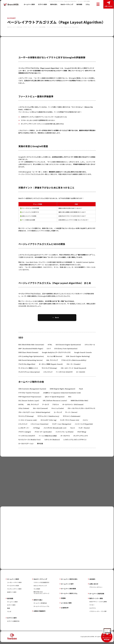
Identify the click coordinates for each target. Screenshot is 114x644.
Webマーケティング (67, 4)
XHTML (21, 406)
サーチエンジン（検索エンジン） (28, 370)
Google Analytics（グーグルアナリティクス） (56, 354)
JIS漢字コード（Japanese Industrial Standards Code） (62, 394)
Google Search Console (83, 354)
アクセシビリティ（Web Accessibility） (74, 362)
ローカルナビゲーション (26, 445)
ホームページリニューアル (41, 608)
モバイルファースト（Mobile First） (30, 441)
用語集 (63, 600)
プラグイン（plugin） (25, 433)
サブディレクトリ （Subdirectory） (48, 418)
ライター (92, 607)
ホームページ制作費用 (69, 590)
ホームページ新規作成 (40, 605)
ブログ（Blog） (82, 433)
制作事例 (79, 4)
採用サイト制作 (12, 594)
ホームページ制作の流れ (69, 581)
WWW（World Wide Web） (80, 402)
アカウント (56, 406)
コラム (88, 4)
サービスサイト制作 (13, 587)
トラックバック (48, 374)
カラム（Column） (24, 410)
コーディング (58, 414)
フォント (73, 429)
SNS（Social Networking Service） (31, 362)
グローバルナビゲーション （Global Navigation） (34, 414)
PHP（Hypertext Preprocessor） (30, 398)
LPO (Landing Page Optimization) (31, 358)
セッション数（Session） (55, 358)
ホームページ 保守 (67, 586)
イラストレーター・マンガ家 (98, 613)
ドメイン (85, 422)
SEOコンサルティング (40, 587)
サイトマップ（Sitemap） (49, 370)
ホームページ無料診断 (107, 639)
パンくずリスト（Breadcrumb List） (55, 429)
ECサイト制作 (43, 4)
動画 (9, 610)
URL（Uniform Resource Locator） (55, 402)
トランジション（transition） (40, 426)
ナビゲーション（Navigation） (62, 426)
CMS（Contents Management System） (32, 390)
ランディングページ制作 (14, 591)
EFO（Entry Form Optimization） (66, 350)
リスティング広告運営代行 (41, 584)
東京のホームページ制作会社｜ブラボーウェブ (19, 27)
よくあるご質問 (66, 605)
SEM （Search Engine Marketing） (78, 358)
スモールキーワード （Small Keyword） (74, 370)
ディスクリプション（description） (29, 374)
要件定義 (40, 445)
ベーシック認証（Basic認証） (48, 437)
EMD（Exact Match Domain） (29, 354)
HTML (50, 346)
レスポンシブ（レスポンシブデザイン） (75, 441)
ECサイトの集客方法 (13, 623)
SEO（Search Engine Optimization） (68, 346)
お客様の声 (65, 609)
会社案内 (92, 581)
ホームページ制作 (29, 4)
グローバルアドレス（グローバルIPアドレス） (81, 410)
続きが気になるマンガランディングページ (41, 594)
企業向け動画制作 (40, 613)
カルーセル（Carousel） (41, 410)
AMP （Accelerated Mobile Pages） (31, 350)
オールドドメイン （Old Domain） (73, 406)
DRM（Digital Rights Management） (63, 390)
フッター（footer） (84, 429)
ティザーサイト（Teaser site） (70, 422)
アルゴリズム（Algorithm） (27, 366)
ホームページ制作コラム (69, 595)
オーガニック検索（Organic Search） (51, 366)
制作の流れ (54, 4)
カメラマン (93, 610)
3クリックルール (90, 346)
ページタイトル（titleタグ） (64, 374)
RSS (70, 398)
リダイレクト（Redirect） (52, 441)
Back (57, 318)
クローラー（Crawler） (74, 366)
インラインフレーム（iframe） (65, 433)
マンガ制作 (37, 591)
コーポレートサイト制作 (14, 584)
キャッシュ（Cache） (58, 410)
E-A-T (49, 350)
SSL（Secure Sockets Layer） (29, 402)
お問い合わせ (109, 6)
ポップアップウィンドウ (81, 437)
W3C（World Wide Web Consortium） (31, 346)
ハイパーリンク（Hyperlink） (84, 426)
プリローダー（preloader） (43, 433)
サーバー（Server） (71, 414)
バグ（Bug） (37, 429)
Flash (81, 390)
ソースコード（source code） (28, 422)
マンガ (9, 613)
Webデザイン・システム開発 (98, 603)
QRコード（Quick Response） (55, 398)
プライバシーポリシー (96, 589)
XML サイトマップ (52, 362)
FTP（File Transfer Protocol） (29, 394)
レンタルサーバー (24, 429)
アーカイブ (46, 406)
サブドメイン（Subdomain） (72, 418)
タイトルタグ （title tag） (49, 422)
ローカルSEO (81, 374)
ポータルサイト (65, 437)
